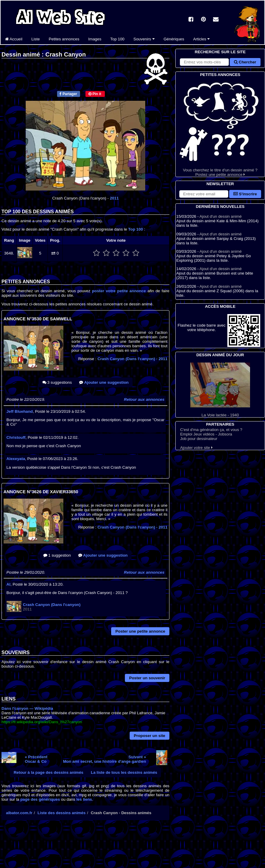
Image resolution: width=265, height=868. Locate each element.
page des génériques (40, 799)
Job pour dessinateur (199, 439)
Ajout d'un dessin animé (221, 216)
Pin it (95, 94)
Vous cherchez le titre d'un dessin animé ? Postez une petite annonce (220, 127)
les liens (84, 799)
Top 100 (117, 39)
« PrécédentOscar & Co (36, 759)
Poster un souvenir (147, 678)
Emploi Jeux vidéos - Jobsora (206, 434)
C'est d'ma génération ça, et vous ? (211, 430)
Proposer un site (150, 736)
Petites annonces (64, 39)
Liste (36, 39)
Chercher (245, 62)
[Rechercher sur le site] (204, 62)
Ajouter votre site (196, 448)
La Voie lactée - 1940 (220, 390)
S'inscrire (245, 194)
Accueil (14, 39)
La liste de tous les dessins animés (124, 772)
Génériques (174, 39)
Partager (68, 94)
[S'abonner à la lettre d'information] (204, 194)
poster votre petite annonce (119, 291)
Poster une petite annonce (140, 631)
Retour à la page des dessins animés (49, 772)
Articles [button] (201, 39)
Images (95, 39)
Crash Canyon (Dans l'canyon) (132, 359)
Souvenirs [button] (144, 39)
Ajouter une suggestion (104, 382)
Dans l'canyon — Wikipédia (27, 708)
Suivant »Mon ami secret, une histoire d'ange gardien (105, 759)
